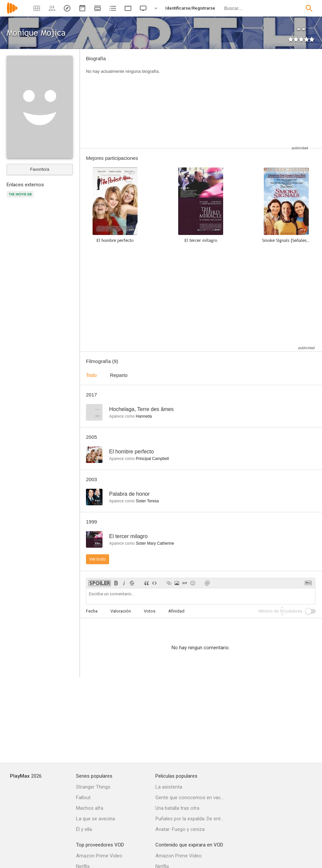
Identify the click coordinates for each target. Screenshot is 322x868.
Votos (150, 611)
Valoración (121, 611)
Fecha (92, 611)
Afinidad (176, 611)
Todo (91, 375)
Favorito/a (40, 169)
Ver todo (98, 559)
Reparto (119, 375)
